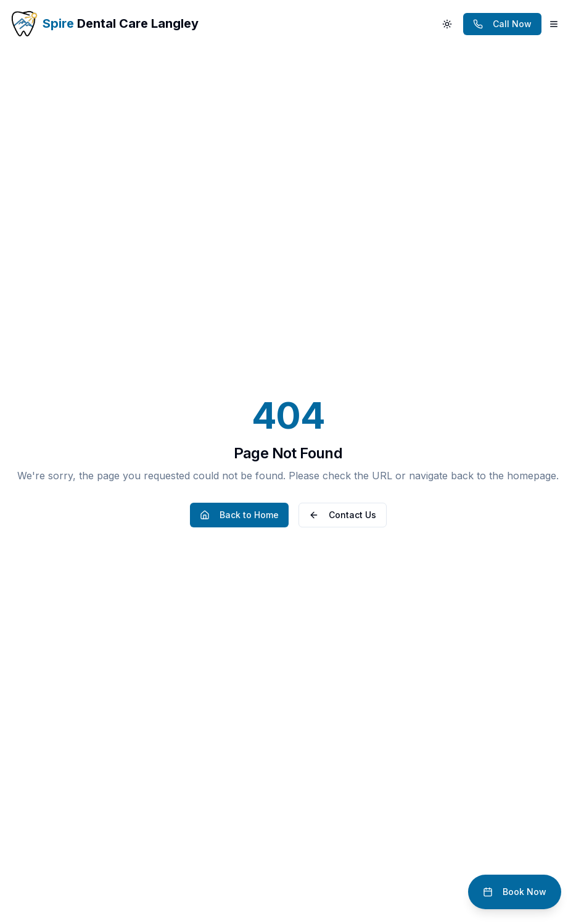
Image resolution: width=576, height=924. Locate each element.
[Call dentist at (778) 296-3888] (502, 24)
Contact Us (343, 515)
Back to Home (239, 515)
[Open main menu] (554, 24)
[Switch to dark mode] (447, 24)
